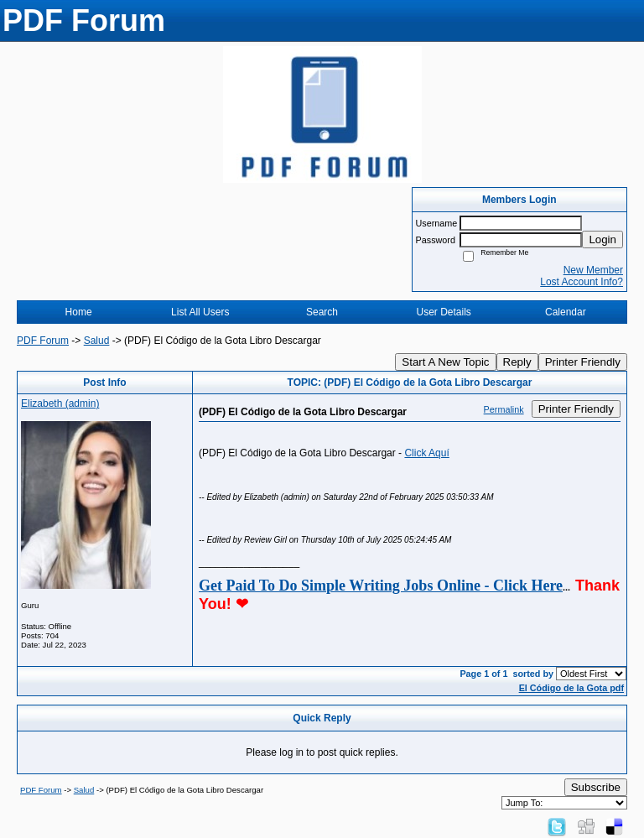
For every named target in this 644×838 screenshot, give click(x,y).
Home (79, 312)
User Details (443, 312)
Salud (97, 341)
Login (602, 239)
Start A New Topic (445, 362)
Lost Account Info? (582, 282)
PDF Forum (43, 341)
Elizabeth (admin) (60, 403)
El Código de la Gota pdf (571, 688)
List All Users (200, 312)
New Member (593, 270)
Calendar (566, 312)
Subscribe (596, 787)
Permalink (504, 409)
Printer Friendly (583, 362)
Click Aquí (426, 453)
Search (322, 312)
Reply (517, 362)
